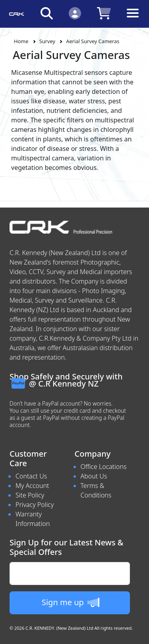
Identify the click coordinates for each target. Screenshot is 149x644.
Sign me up (71, 602)
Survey (47, 41)
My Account (32, 486)
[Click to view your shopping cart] (104, 13)
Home (21, 41)
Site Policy (30, 495)
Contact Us (31, 476)
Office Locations (104, 467)
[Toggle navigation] (133, 19)
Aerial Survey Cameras (93, 41)
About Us (94, 476)
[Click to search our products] (47, 13)
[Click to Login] (75, 13)
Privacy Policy (35, 505)
